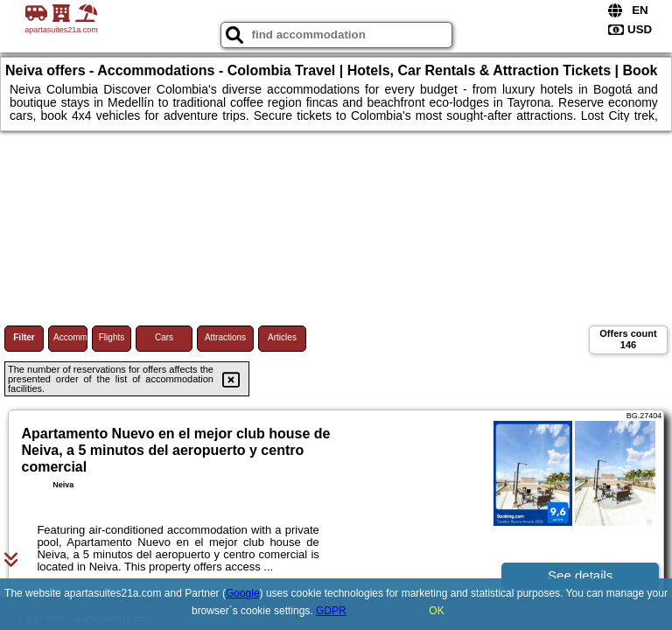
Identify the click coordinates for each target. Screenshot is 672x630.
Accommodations (70, 337)
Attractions (225, 337)
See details (580, 575)
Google (243, 593)
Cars (164, 337)
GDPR (331, 611)
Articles (282, 337)
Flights (112, 337)
